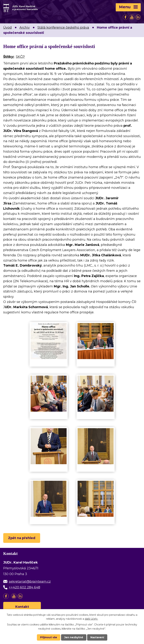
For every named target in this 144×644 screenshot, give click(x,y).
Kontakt (22, 607)
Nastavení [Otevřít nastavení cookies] (97, 637)
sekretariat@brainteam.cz (30, 582)
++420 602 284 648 (24, 587)
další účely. (91, 619)
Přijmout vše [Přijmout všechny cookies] (49, 637)
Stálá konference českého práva (63, 28)
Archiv (25, 28)
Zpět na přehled (22, 538)
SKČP (20, 57)
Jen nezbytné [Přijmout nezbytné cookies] (74, 637)
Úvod (7, 28)
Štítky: (9, 57)
